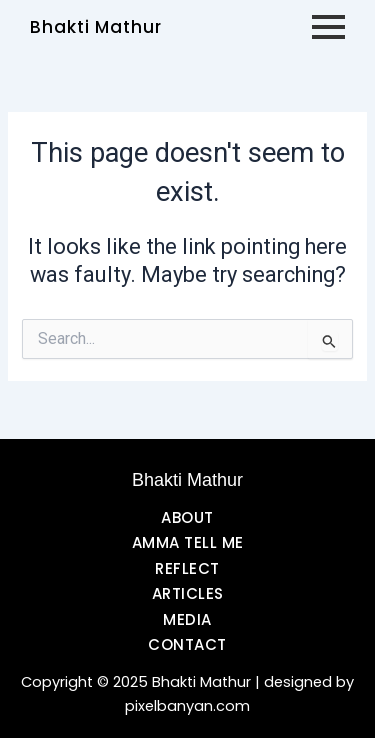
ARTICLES (188, 593)
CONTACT (187, 644)
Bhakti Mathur (96, 27)
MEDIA (187, 619)
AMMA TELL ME (188, 542)
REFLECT (187, 568)
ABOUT (187, 517)
